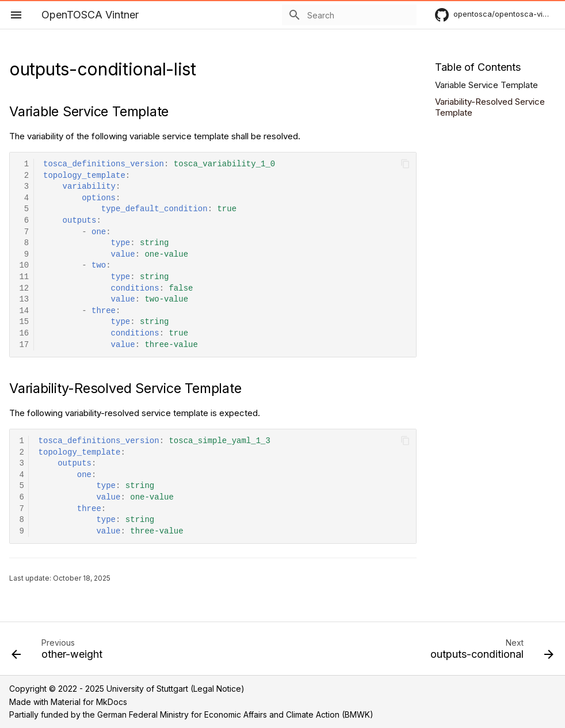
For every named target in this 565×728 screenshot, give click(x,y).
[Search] (349, 15)
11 (24, 277)
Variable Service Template (486, 85)
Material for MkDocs (89, 702)
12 (24, 289)
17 (24, 345)
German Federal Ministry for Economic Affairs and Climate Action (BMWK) (235, 714)
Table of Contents (478, 67)
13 (24, 300)
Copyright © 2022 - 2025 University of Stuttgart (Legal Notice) (127, 689)
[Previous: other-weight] (60, 652)
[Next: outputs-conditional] (489, 652)
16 (24, 333)
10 (24, 266)
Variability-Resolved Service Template (490, 107)
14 (24, 311)
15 (24, 322)
